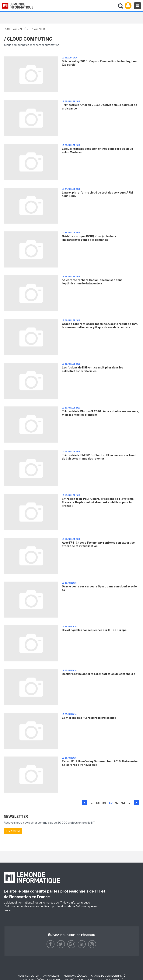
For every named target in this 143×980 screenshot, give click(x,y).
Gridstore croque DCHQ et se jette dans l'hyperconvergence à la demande (89, 238)
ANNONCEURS (51, 976)
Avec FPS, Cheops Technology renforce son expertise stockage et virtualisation (98, 544)
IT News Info (68, 902)
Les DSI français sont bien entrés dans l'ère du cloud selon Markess (97, 150)
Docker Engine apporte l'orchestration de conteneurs (98, 674)
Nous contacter (29, 976)
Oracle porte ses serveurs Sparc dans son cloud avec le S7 (99, 588)
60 (111, 803)
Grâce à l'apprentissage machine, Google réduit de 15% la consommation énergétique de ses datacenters (100, 325)
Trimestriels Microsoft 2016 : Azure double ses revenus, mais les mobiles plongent (100, 413)
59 (104, 803)
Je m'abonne (13, 831)
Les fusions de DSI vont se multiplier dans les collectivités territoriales (92, 369)
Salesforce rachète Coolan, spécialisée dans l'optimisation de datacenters (92, 282)
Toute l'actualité (15, 29)
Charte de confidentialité (108, 976)
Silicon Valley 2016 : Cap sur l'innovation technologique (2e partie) (99, 63)
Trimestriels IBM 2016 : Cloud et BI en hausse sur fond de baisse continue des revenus (99, 457)
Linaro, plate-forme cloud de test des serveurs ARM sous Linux (97, 194)
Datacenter (37, 29)
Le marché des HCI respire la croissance (89, 718)
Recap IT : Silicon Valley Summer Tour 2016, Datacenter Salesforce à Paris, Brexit (100, 763)
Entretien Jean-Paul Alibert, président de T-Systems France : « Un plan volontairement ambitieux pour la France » (98, 502)
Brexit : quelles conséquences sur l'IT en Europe (94, 630)
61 (117, 803)
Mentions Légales (75, 976)
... (92, 803)
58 (98, 803)
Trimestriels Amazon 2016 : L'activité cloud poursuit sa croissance (99, 107)
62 (123, 803)
